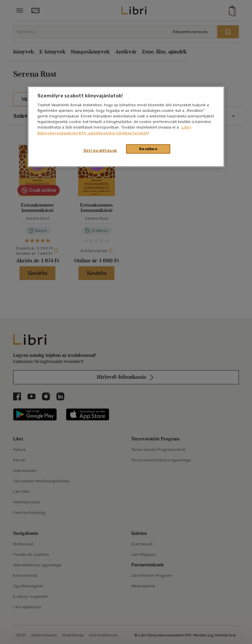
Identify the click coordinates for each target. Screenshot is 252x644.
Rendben (148, 149)
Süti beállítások (100, 150)
